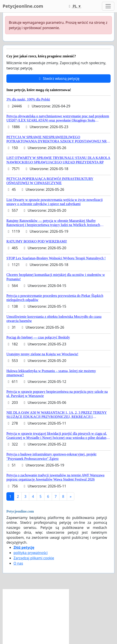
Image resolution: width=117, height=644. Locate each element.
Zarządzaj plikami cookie (34, 558)
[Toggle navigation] (108, 6)
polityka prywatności (31, 553)
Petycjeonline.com (23, 6)
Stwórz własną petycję (58, 79)
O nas (18, 563)
